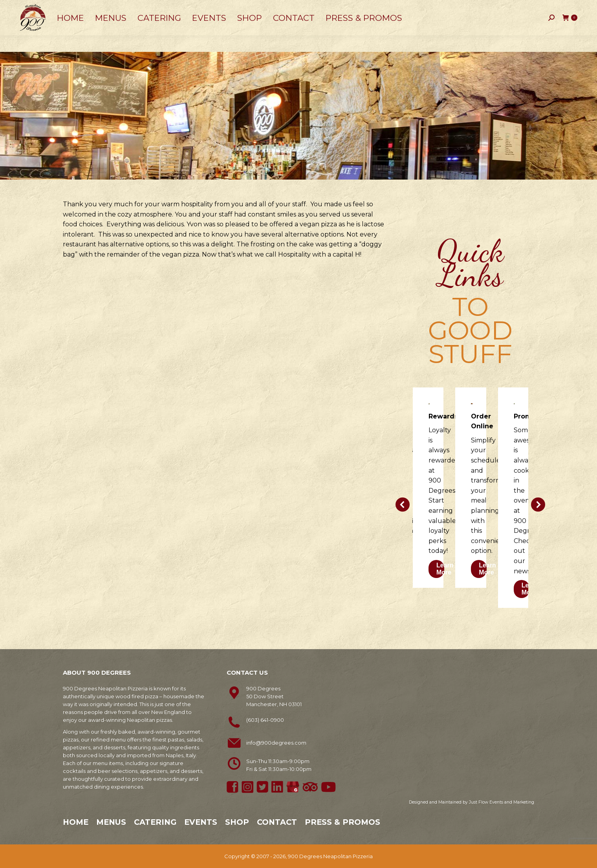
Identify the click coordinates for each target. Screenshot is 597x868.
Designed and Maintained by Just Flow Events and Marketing (472, 802)
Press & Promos (342, 822)
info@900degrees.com (276, 743)
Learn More (445, 569)
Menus (111, 822)
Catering (155, 822)
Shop (237, 822)
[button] (403, 505)
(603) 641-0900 (265, 720)
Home (76, 822)
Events (201, 822)
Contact (277, 822)
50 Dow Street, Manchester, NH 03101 (122, 8)
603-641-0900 (42, 8)
